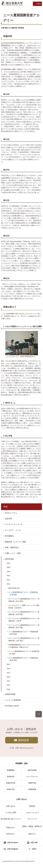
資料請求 (24, 740)
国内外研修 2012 (14, 588)
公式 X (34, 849)
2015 (8, 673)
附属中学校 (32, 783)
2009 (8, 572)
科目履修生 (9, 536)
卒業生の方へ (11, 828)
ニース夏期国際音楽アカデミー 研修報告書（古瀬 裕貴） (23, 593)
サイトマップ (32, 819)
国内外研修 (9, 559)
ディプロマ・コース (13, 530)
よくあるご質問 (11, 813)
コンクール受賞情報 (13, 700)
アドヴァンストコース (14, 524)
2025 (8, 689)
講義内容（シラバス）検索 (15, 542)
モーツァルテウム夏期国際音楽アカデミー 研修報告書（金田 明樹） (24, 613)
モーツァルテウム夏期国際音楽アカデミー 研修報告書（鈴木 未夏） (24, 626)
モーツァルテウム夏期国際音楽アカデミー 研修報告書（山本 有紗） (24, 639)
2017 (8, 681)
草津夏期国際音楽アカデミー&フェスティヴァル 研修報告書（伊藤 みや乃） (24, 646)
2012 (8, 584)
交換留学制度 (10, 694)
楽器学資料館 (32, 770)
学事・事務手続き (12, 547)
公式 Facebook (13, 843)
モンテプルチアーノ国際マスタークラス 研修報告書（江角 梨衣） (24, 606)
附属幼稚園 (32, 789)
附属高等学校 (11, 783)
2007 (8, 563)
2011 (8, 580)
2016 (8, 677)
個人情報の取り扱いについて (11, 819)
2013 (8, 664)
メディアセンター (32, 777)
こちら (28, 748)
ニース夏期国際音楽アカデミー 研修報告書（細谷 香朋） (23, 633)
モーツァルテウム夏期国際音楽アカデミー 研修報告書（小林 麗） (24, 620)
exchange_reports (12, 706)
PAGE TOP (39, 714)
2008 (8, 567)
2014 (8, 669)
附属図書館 (11, 770)
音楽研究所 (11, 777)
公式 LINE (34, 843)
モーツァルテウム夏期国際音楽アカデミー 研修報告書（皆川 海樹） (24, 600)
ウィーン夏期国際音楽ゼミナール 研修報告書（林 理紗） (24, 652)
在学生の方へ (11, 834)
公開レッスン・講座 (13, 553)
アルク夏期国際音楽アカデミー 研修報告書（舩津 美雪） (23, 659)
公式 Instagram (13, 849)
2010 (8, 576)
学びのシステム (11, 513)
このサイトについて (32, 813)
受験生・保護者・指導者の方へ (32, 828)
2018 (8, 685)
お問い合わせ (11, 806)
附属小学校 (11, 789)
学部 (5, 507)
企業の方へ (32, 834)
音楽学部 (8, 519)
